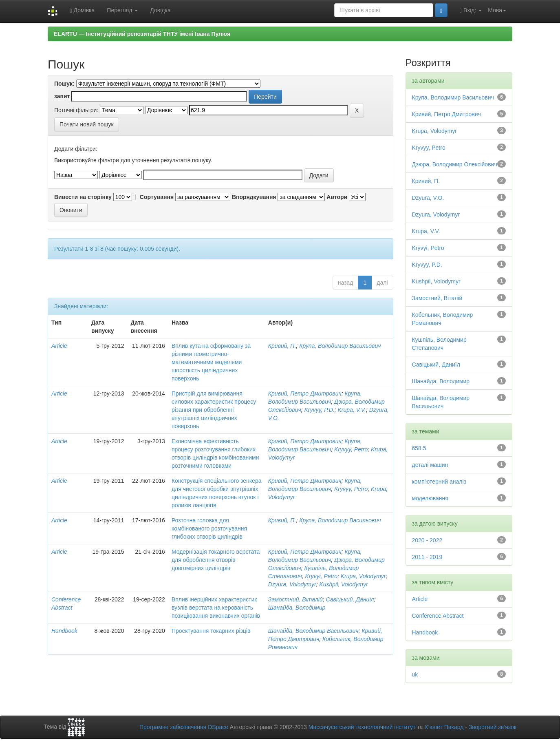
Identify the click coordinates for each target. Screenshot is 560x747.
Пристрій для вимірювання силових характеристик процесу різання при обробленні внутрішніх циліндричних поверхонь (214, 410)
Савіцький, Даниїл (350, 599)
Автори (337, 197)
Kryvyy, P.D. (319, 410)
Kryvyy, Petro (351, 449)
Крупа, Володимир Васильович (340, 346)
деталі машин (430, 465)
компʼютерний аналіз (439, 482)
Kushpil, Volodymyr (343, 584)
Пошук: (64, 84)
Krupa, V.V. (352, 410)
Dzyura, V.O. (428, 198)
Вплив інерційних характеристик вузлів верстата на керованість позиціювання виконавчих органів (216, 608)
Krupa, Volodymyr (363, 576)
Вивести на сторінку (83, 197)
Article (59, 346)
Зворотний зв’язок (493, 727)
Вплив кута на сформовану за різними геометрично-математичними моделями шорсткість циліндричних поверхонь (211, 362)
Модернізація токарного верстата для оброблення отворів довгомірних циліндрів (216, 560)
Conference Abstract (438, 616)
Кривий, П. (282, 346)
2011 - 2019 (427, 557)
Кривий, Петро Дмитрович (305, 393)
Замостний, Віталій (295, 599)
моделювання (430, 498)
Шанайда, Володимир (297, 608)
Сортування (157, 197)
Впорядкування (254, 197)
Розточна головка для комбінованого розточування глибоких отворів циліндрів (209, 528)
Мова (497, 10)
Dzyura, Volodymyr (292, 584)
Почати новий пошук (87, 124)
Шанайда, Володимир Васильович (313, 631)
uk (415, 674)
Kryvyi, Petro (321, 576)
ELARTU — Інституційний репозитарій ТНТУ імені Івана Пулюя (142, 34)
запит (62, 96)
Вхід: (471, 10)
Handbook (64, 631)
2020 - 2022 (427, 540)
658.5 (419, 448)
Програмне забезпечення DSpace (184, 727)
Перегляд (122, 10)
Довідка (160, 10)
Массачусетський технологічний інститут (362, 727)
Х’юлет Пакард (444, 727)
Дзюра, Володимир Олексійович (455, 164)
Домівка (82, 10)
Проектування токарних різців (211, 631)
